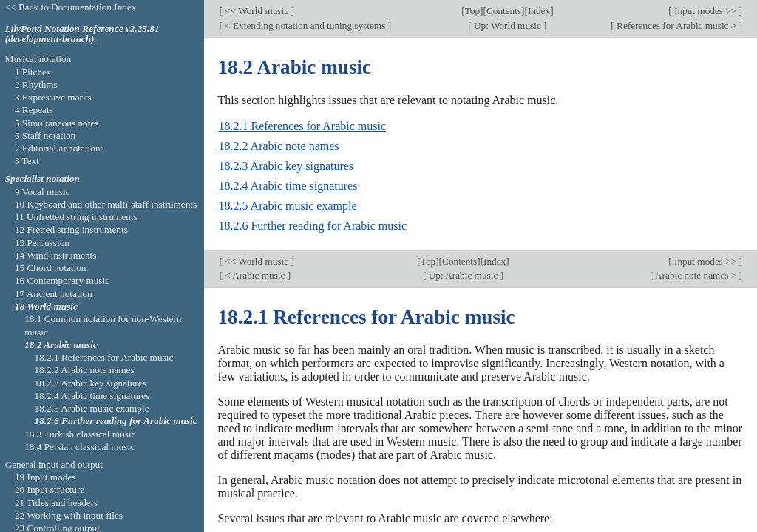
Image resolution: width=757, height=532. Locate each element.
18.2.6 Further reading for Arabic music (312, 226)
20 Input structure (50, 490)
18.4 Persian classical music (79, 447)
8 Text (27, 161)
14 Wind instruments (56, 255)
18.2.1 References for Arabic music (302, 126)
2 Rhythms (36, 85)
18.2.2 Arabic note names (278, 146)
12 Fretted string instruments (71, 229)
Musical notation (38, 59)
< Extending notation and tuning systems (305, 25)
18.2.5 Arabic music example (287, 206)
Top (472, 11)
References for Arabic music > (677, 25)
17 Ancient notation (54, 294)
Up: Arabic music (463, 275)
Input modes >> (706, 11)
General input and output (54, 464)
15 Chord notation (51, 268)
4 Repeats (34, 110)
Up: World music (508, 25)
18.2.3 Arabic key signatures (286, 166)
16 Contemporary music (62, 280)
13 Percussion (42, 243)
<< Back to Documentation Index (71, 7)
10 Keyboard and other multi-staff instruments (106, 204)
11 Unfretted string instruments (76, 217)
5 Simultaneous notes (57, 123)
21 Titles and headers (56, 503)
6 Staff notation (45, 136)
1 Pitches (33, 72)
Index (539, 11)
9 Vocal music (43, 192)
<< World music (257, 11)
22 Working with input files (69, 515)
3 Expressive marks (53, 97)
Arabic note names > (696, 275)
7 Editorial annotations (60, 148)
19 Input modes (45, 477)
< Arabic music (255, 275)
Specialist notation (43, 178)
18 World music (46, 306)
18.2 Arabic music (61, 345)
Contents (504, 11)
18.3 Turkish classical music (80, 434)
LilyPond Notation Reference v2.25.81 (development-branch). (82, 34)
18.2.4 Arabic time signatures (288, 186)
